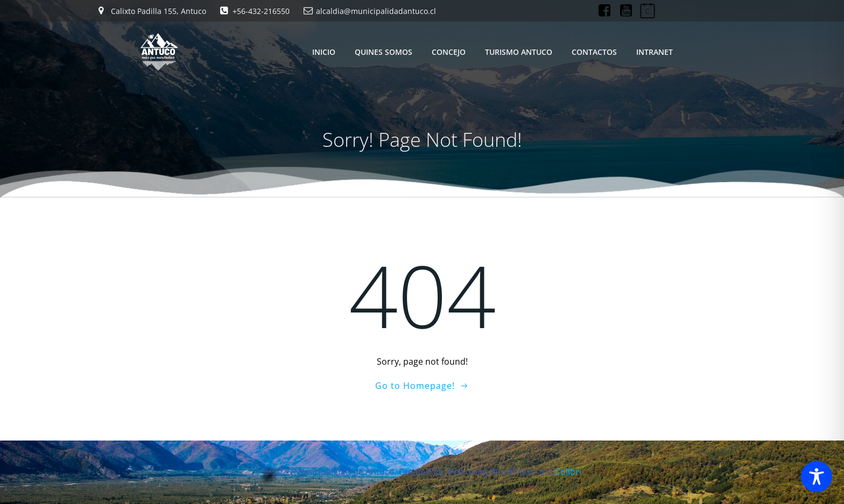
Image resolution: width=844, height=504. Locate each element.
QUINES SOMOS (384, 52)
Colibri (568, 472)
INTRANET (655, 52)
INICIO (324, 52)
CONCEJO (449, 52)
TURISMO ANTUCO (519, 52)
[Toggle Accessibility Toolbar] (817, 477)
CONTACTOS (594, 52)
